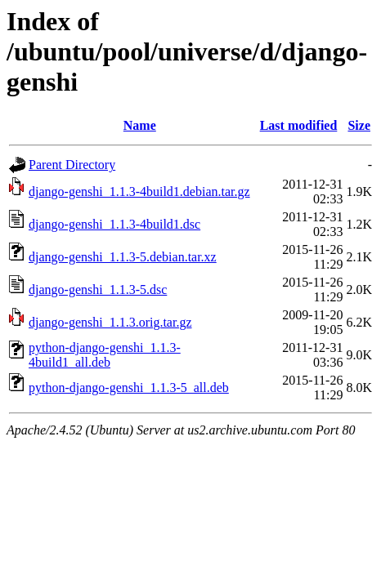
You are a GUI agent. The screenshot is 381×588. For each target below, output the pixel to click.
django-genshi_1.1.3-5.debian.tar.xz (123, 257)
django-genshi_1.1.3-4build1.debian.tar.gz (139, 192)
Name (140, 125)
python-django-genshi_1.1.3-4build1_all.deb (105, 355)
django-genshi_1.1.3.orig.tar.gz (110, 322)
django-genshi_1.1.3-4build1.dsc (114, 224)
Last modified (299, 125)
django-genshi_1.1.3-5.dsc (98, 290)
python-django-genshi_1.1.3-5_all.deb (129, 388)
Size (359, 125)
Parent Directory (72, 165)
